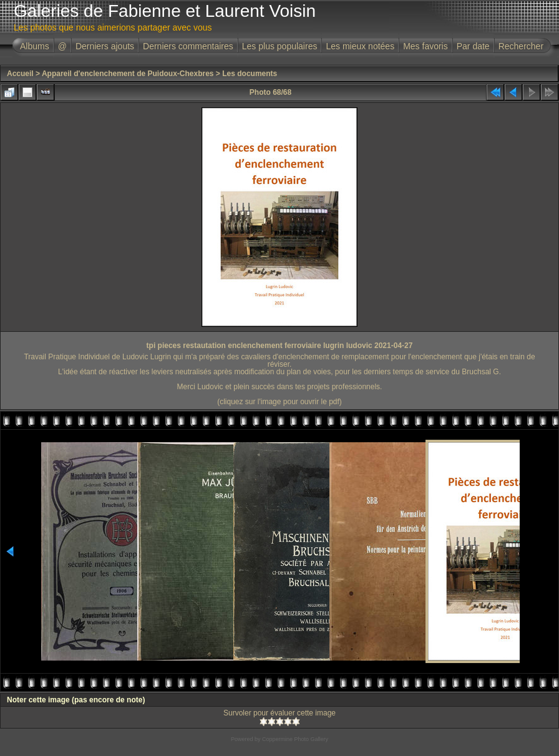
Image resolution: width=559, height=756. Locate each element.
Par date (473, 46)
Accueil (20, 74)
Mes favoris (425, 46)
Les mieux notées (360, 46)
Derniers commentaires (188, 46)
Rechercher (521, 46)
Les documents (250, 74)
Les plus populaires (280, 46)
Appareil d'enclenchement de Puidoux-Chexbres (128, 74)
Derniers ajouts (105, 46)
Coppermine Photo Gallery (295, 739)
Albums (35, 46)
